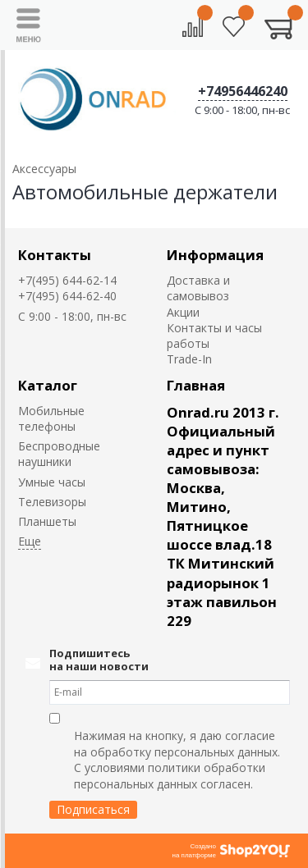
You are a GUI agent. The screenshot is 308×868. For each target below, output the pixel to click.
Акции (183, 312)
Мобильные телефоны (51, 418)
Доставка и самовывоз (198, 288)
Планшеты (47, 521)
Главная (196, 385)
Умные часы (52, 482)
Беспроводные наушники (59, 454)
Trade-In (189, 359)
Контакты (55, 255)
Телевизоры (52, 502)
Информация (215, 255)
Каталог (48, 385)
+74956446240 (243, 91)
